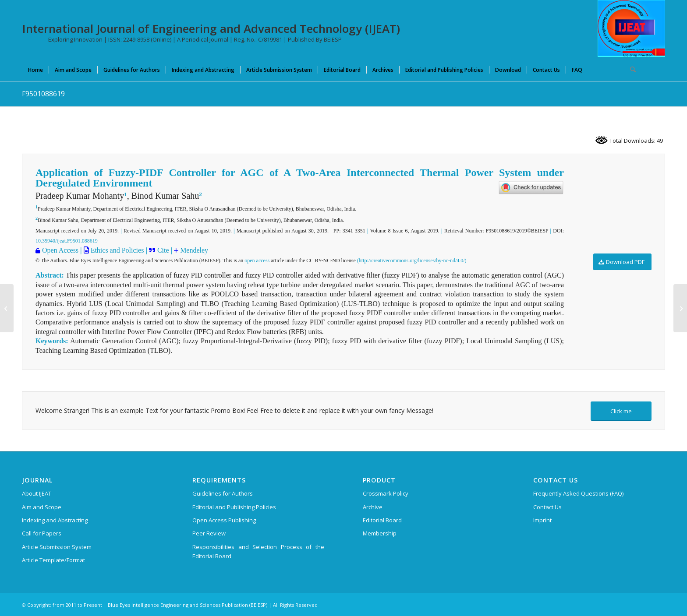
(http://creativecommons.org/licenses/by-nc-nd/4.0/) (412, 260)
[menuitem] (35, 70)
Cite (164, 250)
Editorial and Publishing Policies (234, 507)
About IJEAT (37, 493)
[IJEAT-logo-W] (631, 28)
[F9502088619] (680, 308)
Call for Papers (42, 533)
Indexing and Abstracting (55, 520)
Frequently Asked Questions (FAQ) (578, 493)
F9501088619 (43, 94)
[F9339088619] (7, 308)
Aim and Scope (42, 507)
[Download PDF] (622, 262)
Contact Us (547, 507)
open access (257, 260)
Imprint (542, 520)
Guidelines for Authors (223, 493)
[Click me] (621, 411)
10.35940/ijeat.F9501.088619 (67, 241)
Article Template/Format (53, 560)
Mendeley (194, 250)
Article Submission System (57, 547)
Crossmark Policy (386, 493)
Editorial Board (382, 520)
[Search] (630, 70)
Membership (380, 533)
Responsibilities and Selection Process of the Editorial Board (258, 551)
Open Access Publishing (224, 520)
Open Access (60, 250)
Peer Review (209, 533)
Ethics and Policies (117, 250)
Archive (373, 507)
